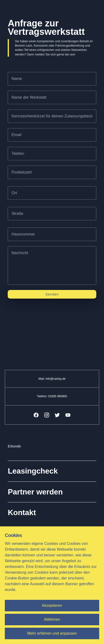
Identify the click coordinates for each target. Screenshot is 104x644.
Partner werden (35, 492)
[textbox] (52, 79)
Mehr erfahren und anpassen (52, 633)
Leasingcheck (33, 471)
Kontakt (22, 513)
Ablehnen (52, 619)
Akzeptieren (52, 605)
